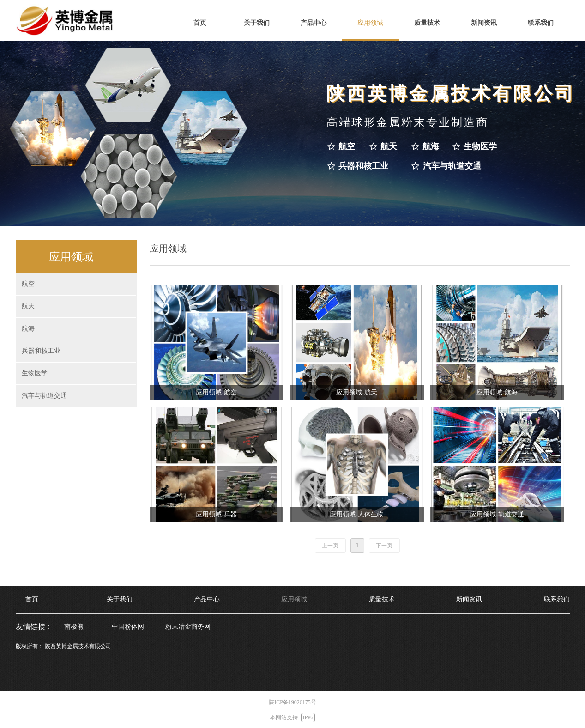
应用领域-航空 (216, 392)
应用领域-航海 (497, 392)
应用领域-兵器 (216, 514)
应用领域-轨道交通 (497, 514)
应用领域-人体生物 (357, 514)
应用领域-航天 (357, 392)
